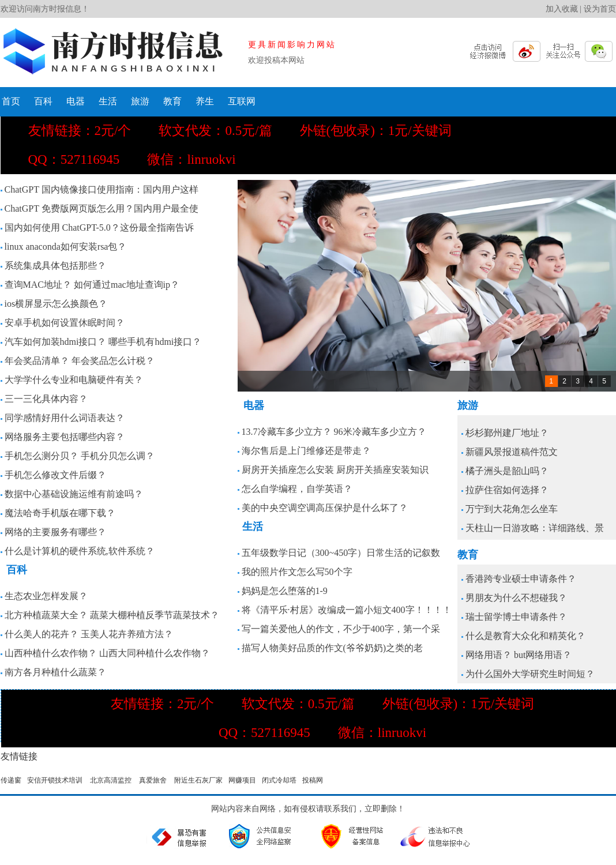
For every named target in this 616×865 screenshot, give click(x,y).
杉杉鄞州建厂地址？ (507, 433)
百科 (43, 101)
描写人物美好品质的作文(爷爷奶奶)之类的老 (333, 648)
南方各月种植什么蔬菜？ (55, 672)
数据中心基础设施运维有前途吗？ (74, 494)
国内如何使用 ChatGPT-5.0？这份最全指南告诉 (99, 227)
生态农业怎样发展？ (46, 596)
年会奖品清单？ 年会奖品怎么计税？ (80, 361)
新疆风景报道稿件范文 (512, 452)
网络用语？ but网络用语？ (519, 655)
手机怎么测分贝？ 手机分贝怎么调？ (80, 456)
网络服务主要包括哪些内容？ (65, 437)
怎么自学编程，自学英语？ (297, 489)
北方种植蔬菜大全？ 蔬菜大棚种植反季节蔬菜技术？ (112, 615)
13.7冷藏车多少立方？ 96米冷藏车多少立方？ (334, 432)
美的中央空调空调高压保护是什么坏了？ (325, 508)
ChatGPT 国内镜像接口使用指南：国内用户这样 (102, 189)
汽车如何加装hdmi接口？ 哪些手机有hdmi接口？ (103, 342)
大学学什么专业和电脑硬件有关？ (74, 380)
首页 (11, 101)
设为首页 (600, 9)
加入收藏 (562, 9)
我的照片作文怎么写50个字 (297, 572)
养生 (205, 101)
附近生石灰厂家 (198, 780)
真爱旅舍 (153, 780)
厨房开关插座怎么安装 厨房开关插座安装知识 (335, 470)
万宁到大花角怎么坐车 (512, 509)
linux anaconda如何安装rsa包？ (66, 247)
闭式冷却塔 (279, 780)
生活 (108, 101)
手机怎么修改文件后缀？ (55, 475)
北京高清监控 (111, 780)
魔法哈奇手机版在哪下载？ (60, 513)
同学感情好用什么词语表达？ (65, 418)
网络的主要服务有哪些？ (55, 532)
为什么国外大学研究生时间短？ (530, 674)
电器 (76, 101)
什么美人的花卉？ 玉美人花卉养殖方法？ (89, 634)
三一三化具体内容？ (46, 399)
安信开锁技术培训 (55, 780)
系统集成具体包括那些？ (55, 266)
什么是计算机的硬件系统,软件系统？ (80, 551)
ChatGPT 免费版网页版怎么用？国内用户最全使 (102, 208)
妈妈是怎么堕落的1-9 (285, 591)
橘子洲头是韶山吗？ (507, 471)
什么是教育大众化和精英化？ (525, 636)
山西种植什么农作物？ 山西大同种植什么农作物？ (107, 653)
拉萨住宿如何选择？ (507, 490)
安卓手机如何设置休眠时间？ (65, 323)
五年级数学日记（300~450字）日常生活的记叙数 (341, 553)
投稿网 (313, 780)
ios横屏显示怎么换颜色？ (56, 304)
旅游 (140, 101)
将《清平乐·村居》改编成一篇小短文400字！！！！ (347, 610)
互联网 (242, 101)
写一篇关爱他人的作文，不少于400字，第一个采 (341, 629)
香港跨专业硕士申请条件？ (521, 579)
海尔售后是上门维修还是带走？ (306, 451)
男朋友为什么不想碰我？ (516, 598)
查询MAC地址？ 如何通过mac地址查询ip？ (92, 285)
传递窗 (11, 780)
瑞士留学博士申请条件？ (516, 617)
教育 (172, 101)
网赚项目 (242, 780)
